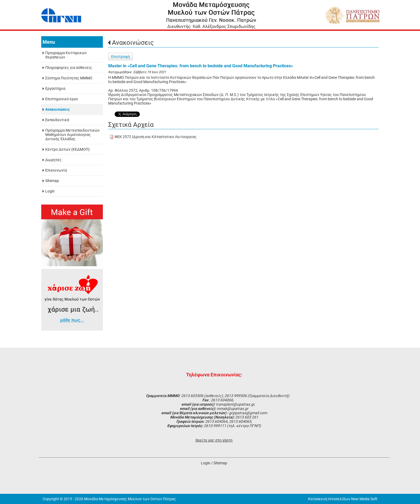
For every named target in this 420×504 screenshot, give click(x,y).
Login (206, 463)
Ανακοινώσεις (133, 43)
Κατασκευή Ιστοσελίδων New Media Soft (343, 499)
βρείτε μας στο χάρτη (214, 440)
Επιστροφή (121, 57)
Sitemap (220, 463)
